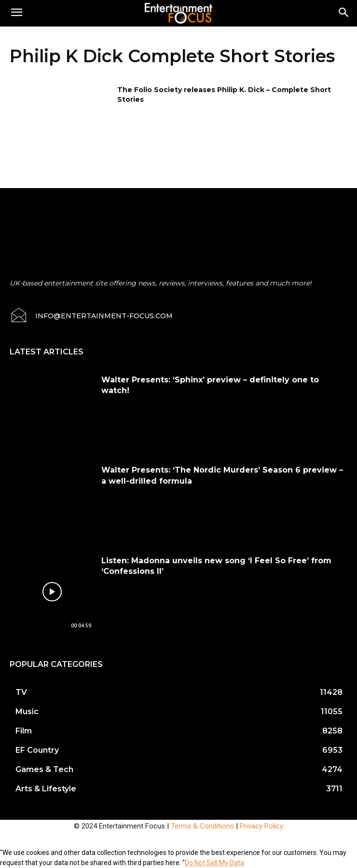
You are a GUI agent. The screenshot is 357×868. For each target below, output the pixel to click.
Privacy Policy (261, 826)
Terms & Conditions (202, 826)
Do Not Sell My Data (214, 863)
